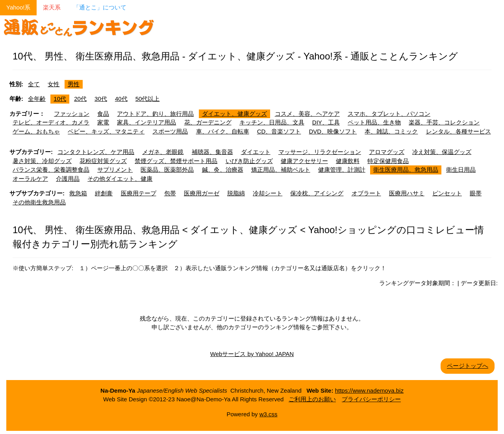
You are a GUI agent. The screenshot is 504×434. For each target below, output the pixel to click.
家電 (103, 122)
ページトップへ (468, 366)
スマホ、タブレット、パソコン (389, 114)
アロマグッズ (387, 152)
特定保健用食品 (388, 161)
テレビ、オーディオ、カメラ (51, 122)
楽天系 (52, 7)
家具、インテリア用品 (146, 122)
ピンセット (447, 193)
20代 (80, 99)
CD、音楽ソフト (279, 131)
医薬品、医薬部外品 (167, 170)
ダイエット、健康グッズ (234, 114)
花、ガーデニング (208, 122)
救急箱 (78, 193)
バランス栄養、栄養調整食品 (51, 170)
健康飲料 (348, 161)
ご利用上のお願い (312, 399)
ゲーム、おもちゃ (36, 131)
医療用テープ (139, 193)
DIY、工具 (326, 122)
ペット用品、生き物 (374, 122)
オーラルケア (30, 179)
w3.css (269, 414)
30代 (101, 99)
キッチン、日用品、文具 (272, 122)
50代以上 (148, 99)
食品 (103, 114)
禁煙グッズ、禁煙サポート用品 (176, 161)
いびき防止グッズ (249, 161)
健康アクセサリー (304, 161)
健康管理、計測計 (342, 170)
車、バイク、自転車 (223, 131)
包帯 (170, 193)
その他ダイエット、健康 (120, 179)
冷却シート (268, 193)
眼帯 (476, 193)
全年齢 (37, 99)
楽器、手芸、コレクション (444, 122)
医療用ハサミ (407, 193)
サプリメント (115, 170)
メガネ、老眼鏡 (163, 152)
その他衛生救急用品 (39, 202)
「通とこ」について (100, 7)
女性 (54, 84)
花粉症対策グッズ (103, 161)
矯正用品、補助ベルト (281, 170)
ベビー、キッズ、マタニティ (106, 131)
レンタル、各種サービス (459, 131)
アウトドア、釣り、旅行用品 (155, 114)
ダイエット (256, 152)
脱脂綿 (236, 193)
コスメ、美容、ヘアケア (307, 114)
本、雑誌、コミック (391, 131)
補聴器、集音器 (212, 152)
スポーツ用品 (170, 131)
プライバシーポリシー (371, 399)
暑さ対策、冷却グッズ (42, 161)
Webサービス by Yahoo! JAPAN (252, 354)
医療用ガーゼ (202, 193)
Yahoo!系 (18, 7)
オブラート (366, 193)
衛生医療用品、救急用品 (406, 170)
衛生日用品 (461, 170)
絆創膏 (104, 193)
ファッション (72, 114)
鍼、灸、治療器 (223, 170)
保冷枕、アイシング (317, 193)
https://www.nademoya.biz (369, 390)
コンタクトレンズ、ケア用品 (96, 152)
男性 (74, 84)
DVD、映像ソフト (333, 131)
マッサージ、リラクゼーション (320, 152)
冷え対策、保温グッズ (442, 152)
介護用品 (68, 179)
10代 (60, 99)
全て (34, 84)
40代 (121, 99)
